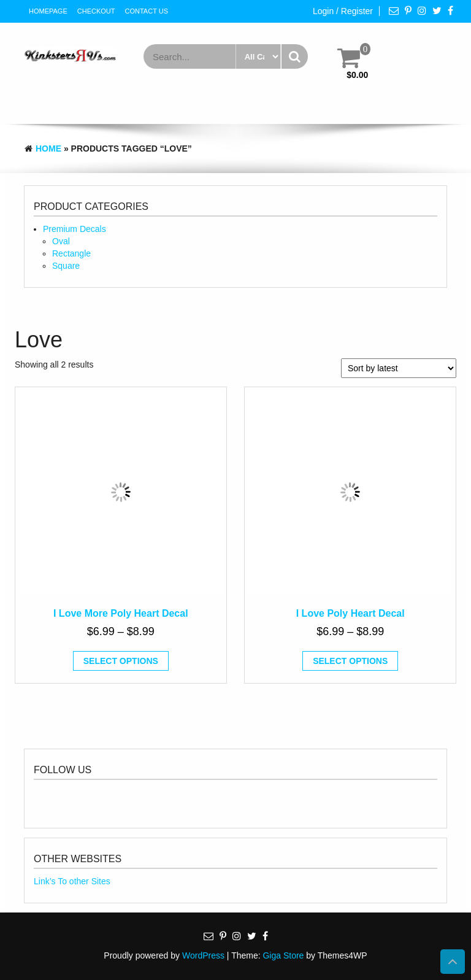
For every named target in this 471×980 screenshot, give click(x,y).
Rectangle (71, 253)
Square (66, 266)
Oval (61, 241)
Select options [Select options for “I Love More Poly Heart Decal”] (121, 661)
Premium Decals (75, 229)
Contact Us (147, 11)
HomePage (48, 11)
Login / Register (343, 11)
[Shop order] (399, 368)
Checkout (96, 11)
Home (48, 149)
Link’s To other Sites (72, 881)
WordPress (203, 955)
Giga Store (283, 955)
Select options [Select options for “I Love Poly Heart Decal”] (350, 661)
